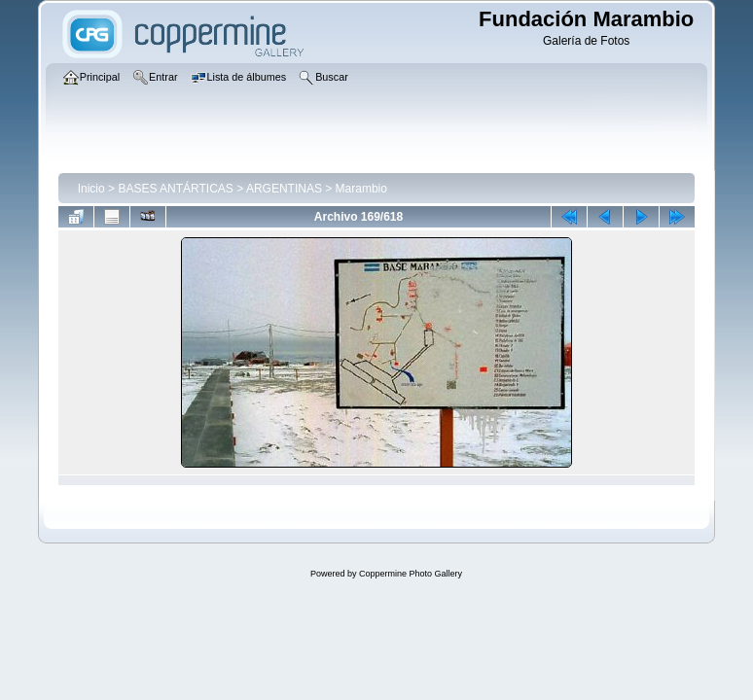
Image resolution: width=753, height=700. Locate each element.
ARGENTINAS (284, 189)
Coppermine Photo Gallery (411, 574)
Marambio (361, 189)
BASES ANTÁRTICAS (175, 189)
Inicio (91, 189)
